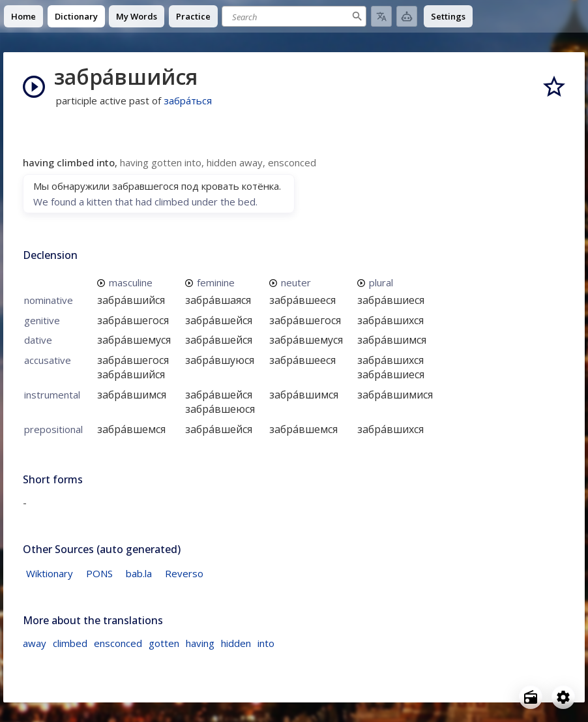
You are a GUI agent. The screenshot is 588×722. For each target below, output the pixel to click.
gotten (164, 643)
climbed (70, 643)
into (266, 643)
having (200, 643)
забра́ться (188, 100)
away (35, 643)
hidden (236, 643)
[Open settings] (563, 697)
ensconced (118, 643)
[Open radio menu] (531, 697)
